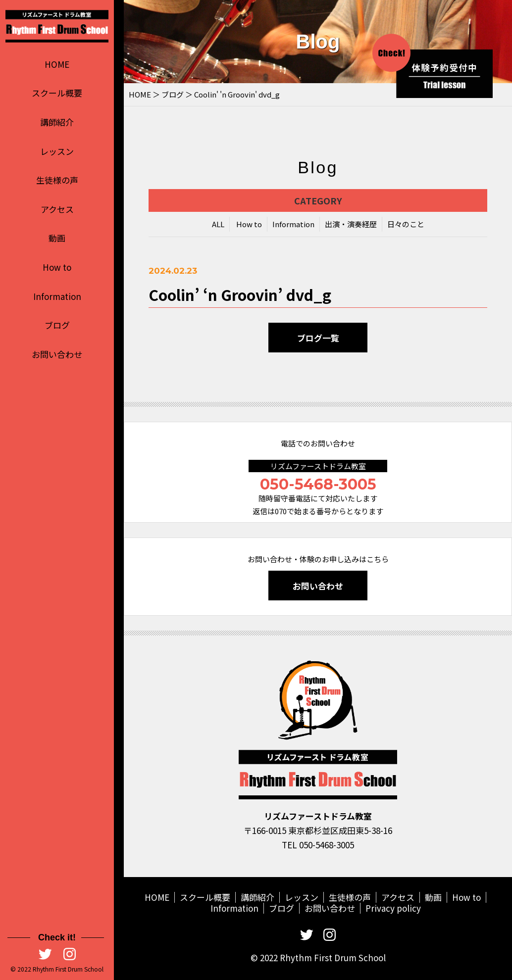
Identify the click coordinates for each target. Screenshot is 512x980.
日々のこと (406, 225)
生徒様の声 (57, 180)
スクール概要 (57, 93)
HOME (57, 64)
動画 (57, 238)
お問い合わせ (57, 354)
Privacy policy (393, 908)
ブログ (57, 325)
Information (57, 296)
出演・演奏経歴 (351, 225)
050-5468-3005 (318, 484)
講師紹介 (57, 122)
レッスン (57, 151)
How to (57, 267)
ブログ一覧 (318, 339)
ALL (218, 225)
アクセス (57, 209)
